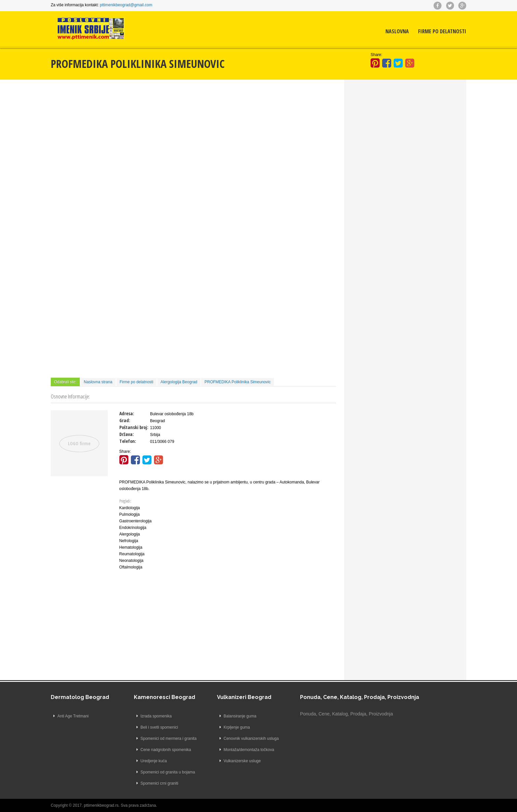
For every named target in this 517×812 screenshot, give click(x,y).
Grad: (125, 420)
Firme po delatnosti (442, 31)
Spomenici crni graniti (159, 783)
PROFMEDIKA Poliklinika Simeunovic (238, 382)
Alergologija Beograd (179, 382)
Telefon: (128, 441)
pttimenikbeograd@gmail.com (126, 5)
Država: (127, 434)
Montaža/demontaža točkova (249, 750)
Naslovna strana (98, 382)
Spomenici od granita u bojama (168, 772)
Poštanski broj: (134, 427)
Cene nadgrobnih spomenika (166, 750)
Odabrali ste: (65, 382)
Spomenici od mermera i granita (168, 739)
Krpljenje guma (237, 727)
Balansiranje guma (240, 716)
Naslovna (397, 31)
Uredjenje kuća (154, 761)
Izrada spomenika (156, 716)
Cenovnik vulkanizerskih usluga (251, 739)
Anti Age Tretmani (73, 716)
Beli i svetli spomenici (159, 727)
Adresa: (127, 413)
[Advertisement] (193, 135)
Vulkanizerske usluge (242, 761)
